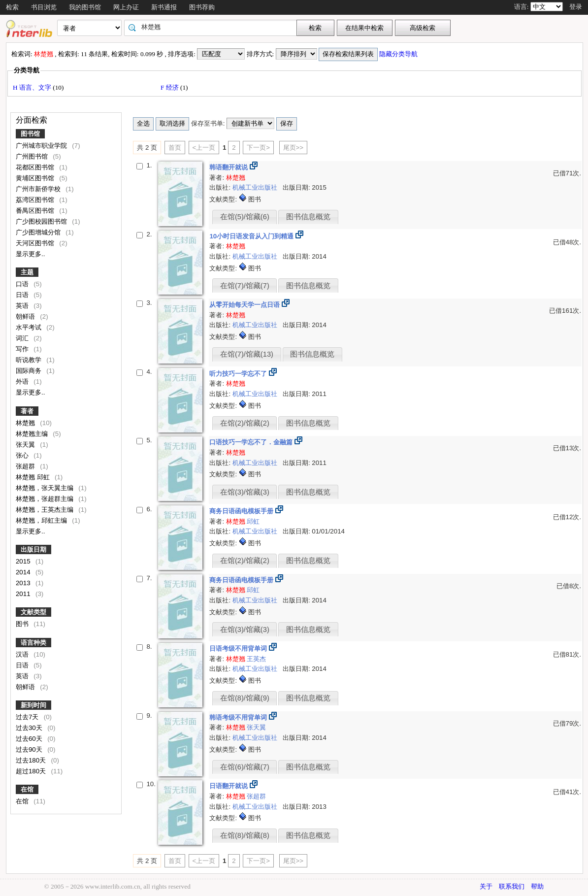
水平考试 (30, 327)
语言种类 (33, 643)
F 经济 (170, 87)
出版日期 (33, 549)
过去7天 (28, 717)
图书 (23, 624)
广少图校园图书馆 (42, 221)
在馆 (27, 789)
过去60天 (30, 739)
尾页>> (294, 148)
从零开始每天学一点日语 (245, 305)
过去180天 (32, 760)
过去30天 (30, 728)
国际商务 (30, 371)
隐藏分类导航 (399, 54)
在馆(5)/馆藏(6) (245, 217)
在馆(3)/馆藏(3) (245, 492)
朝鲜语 (26, 316)
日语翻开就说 (229, 786)
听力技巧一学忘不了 (239, 374)
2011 (24, 594)
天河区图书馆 (36, 243)
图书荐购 (202, 7)
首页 (175, 148)
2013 (24, 583)
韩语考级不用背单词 (239, 717)
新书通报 (164, 7)
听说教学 (30, 360)
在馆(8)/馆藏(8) (245, 835)
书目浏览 (44, 7)
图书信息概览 (308, 217)
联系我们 (512, 886)
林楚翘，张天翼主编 (46, 488)
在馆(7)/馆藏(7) (245, 286)
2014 (24, 572)
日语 (23, 295)
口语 (23, 284)
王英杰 (256, 659)
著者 (27, 411)
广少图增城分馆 (39, 232)
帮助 (537, 886)
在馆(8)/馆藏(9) (245, 698)
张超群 (26, 466)
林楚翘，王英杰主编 (46, 510)
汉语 (23, 654)
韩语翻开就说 (229, 167)
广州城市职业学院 (42, 146)
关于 (486, 886)
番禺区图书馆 (36, 211)
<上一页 (204, 148)
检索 (12, 7)
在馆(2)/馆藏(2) (245, 423)
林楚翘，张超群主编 (46, 499)
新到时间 (33, 705)
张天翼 (26, 445)
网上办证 (126, 7)
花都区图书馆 (36, 167)
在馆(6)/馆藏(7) (245, 767)
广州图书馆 (33, 156)
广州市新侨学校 (39, 189)
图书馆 (30, 134)
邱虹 (243, 521)
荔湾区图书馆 (36, 200)
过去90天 (30, 749)
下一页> (258, 148)
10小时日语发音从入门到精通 (252, 236)
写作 (23, 349)
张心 (23, 455)
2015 (24, 561)
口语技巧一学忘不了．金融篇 (252, 442)
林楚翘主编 (33, 434)
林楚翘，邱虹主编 (42, 520)
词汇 (23, 338)
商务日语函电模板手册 (242, 511)
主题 (27, 272)
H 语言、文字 (33, 87)
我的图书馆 (85, 7)
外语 (23, 382)
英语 (23, 306)
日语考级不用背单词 (239, 648)
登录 (576, 7)
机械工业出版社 (256, 187)
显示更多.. (30, 254)
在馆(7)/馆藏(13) (247, 354)
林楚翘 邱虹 (33, 477)
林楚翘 (26, 423)
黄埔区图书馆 (36, 178)
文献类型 (33, 612)
